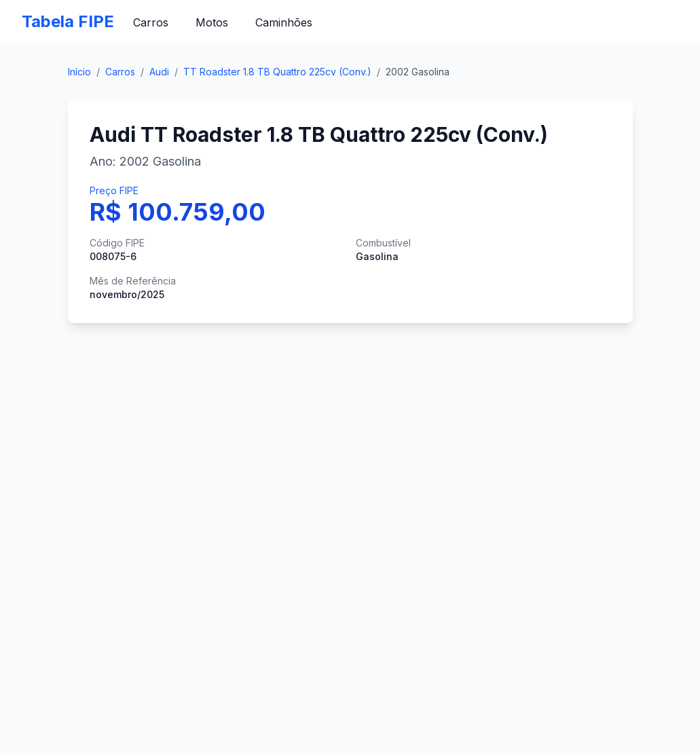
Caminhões (284, 22)
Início (79, 72)
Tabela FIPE (68, 21)
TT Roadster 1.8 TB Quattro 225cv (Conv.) (277, 72)
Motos (212, 22)
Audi (159, 72)
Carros (151, 22)
